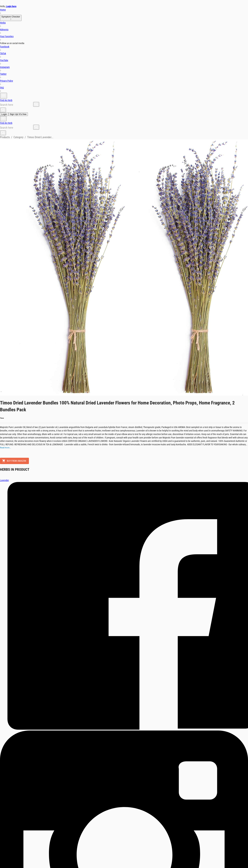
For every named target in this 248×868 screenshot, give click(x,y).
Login (4, 114)
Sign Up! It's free (18, 114)
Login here (11, 6)
